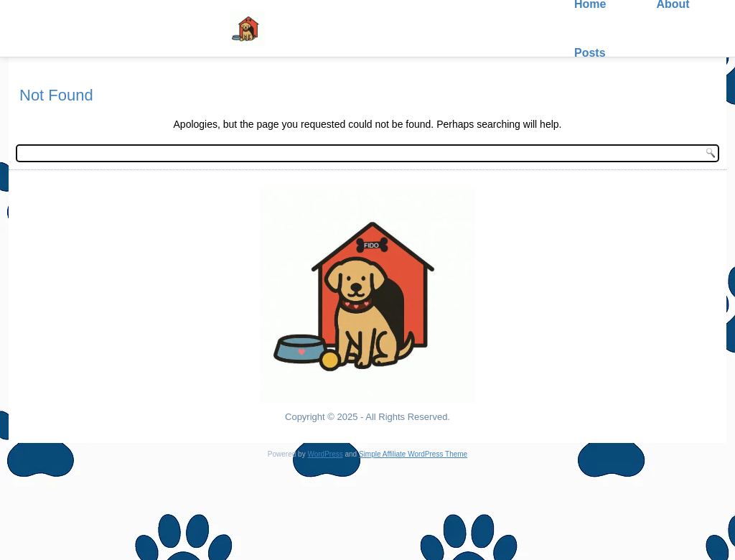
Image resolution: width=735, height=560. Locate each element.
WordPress (325, 454)
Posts (590, 53)
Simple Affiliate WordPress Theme (413, 454)
